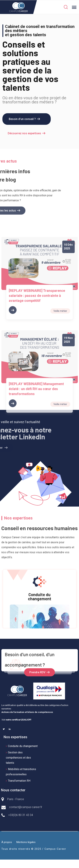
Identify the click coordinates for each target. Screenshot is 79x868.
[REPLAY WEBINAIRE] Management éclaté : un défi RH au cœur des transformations (36, 435)
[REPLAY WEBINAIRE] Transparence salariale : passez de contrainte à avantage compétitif (37, 342)
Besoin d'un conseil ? (22, 119)
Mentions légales (26, 842)
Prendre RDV (37, 672)
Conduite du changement (23, 746)
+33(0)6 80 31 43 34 (21, 815)
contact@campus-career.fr (26, 807)
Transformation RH (19, 781)
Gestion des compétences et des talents (18, 758)
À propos (7, 842)
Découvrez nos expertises (24, 133)
